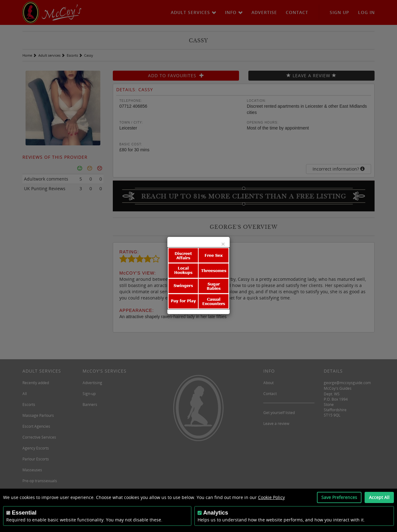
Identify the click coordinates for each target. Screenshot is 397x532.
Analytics (216, 513)
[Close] (223, 244)
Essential (24, 513)
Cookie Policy (271, 497)
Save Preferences (339, 497)
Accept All (379, 497)
